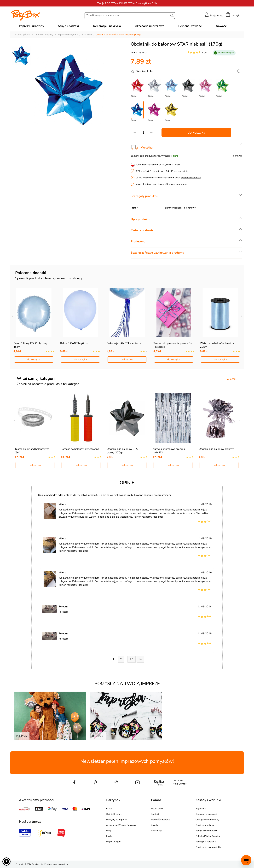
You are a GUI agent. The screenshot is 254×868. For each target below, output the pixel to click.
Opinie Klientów (114, 814)
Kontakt (155, 814)
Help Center (157, 809)
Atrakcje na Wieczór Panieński (121, 825)
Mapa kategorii (114, 842)
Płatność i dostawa (161, 820)
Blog (109, 831)
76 (132, 659)
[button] (6, 862)
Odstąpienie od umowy (207, 820)
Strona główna (23, 35)
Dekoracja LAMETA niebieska (124, 343)
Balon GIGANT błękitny (74, 343)
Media (109, 836)
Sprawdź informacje (191, 178)
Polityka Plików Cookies (208, 836)
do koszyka (196, 132)
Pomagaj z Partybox (206, 842)
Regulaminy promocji (206, 814)
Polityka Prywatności (206, 831)
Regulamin (201, 809)
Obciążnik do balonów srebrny (216, 449)
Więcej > (232, 379)
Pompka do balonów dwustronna (80, 449)
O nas (109, 809)
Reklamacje (157, 831)
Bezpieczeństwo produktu (208, 847)
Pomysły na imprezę (116, 820)
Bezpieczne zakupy (205, 825)
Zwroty (155, 825)
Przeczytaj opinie (179, 171)
